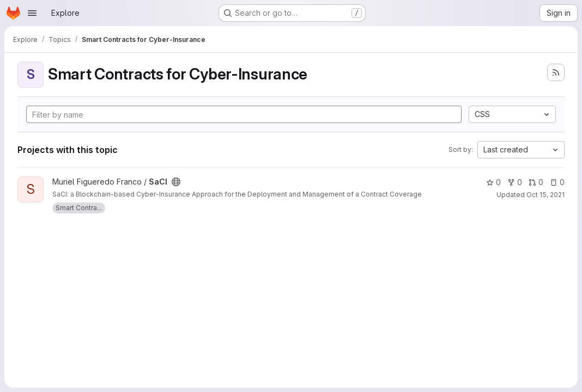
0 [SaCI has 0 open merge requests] (536, 182)
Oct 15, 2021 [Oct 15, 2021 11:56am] (545, 195)
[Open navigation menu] (32, 13)
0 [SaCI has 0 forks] (515, 182)
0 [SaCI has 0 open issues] (557, 182)
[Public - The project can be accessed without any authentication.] (176, 182)
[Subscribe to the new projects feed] (556, 72)
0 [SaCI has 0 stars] (493, 182)
